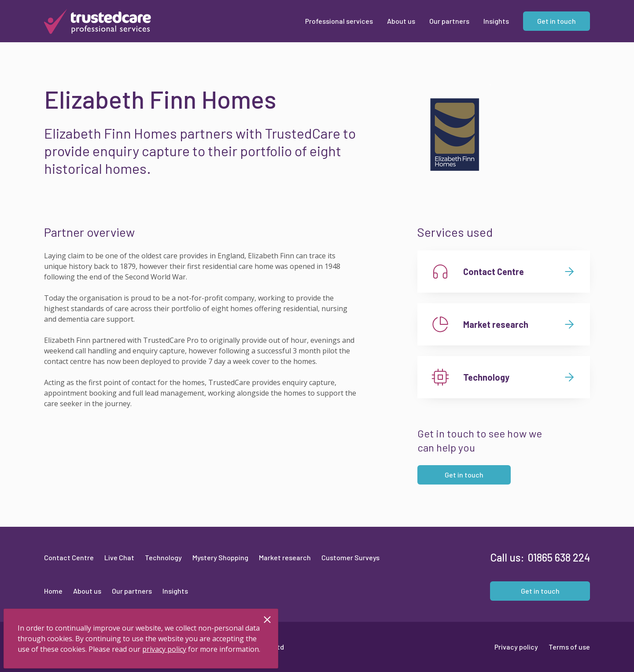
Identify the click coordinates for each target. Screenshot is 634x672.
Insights (175, 591)
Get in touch (464, 475)
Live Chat (119, 557)
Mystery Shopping (220, 557)
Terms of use (569, 647)
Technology (163, 557)
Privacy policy (516, 647)
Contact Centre (69, 557)
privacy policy (164, 649)
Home (53, 591)
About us (87, 591)
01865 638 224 (559, 557)
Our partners (132, 591)
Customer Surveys (350, 557)
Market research (285, 557)
